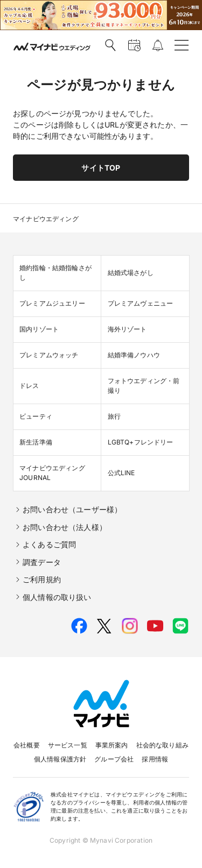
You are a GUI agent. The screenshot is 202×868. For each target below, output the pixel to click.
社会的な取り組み (162, 745)
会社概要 (27, 745)
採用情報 (155, 759)
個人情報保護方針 (60, 759)
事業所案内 (112, 745)
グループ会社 (114, 759)
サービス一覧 (68, 745)
